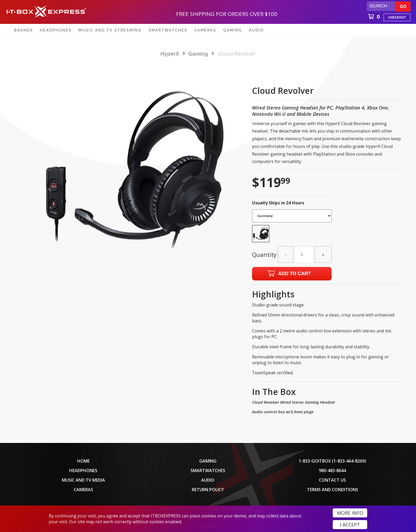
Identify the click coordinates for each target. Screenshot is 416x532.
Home (83, 461)
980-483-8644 (332, 471)
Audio (208, 480)
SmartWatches (208, 471)
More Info (350, 513)
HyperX (170, 54)
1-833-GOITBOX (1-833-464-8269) (332, 461)
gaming (198, 54)
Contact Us (332, 480)
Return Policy (208, 490)
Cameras (83, 490)
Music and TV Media (83, 480)
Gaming (208, 461)
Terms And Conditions (333, 490)
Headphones (83, 471)
